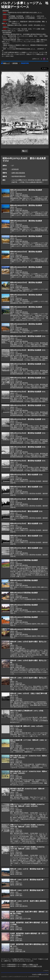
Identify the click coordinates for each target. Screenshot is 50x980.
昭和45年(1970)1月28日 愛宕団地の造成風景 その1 (28, 336)
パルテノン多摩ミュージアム (40, 974)
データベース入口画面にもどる (32, 966)
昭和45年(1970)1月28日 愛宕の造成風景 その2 (26, 475)
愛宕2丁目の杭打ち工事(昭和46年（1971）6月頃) (27, 711)
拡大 (25, 151)
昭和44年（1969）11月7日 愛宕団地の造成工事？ (27, 869)
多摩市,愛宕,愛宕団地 (18, 173)
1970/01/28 (15, 169)
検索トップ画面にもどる (30, 964)
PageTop (46, 971)
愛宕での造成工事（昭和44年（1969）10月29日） (27, 726)
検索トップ (5, 63)
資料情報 (15, 63)
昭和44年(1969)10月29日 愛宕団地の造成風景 (26, 190)
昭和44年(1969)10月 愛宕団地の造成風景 (24, 560)
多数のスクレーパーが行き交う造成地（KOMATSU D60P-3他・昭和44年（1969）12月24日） (27, 805)
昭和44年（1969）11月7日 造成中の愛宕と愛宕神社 (28, 901)
